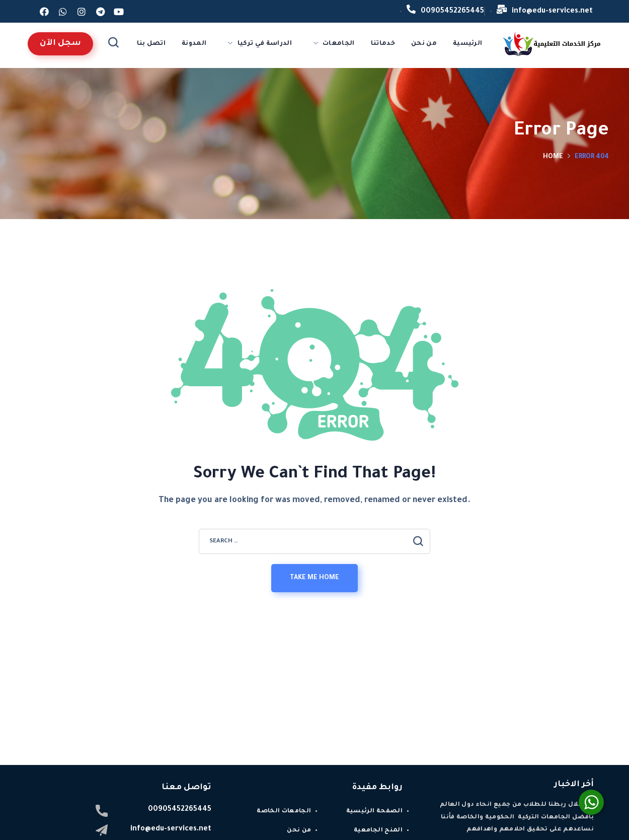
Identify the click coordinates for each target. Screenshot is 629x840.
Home (553, 157)
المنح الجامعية (378, 831)
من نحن (299, 831)
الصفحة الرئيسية (374, 812)
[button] (60, 44)
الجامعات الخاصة (284, 812)
